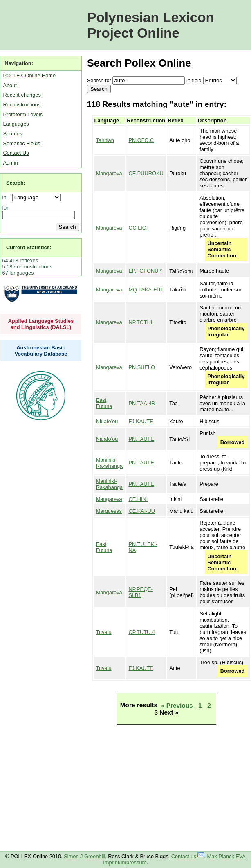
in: (7, 197)
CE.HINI (138, 499)
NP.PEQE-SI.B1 (141, 592)
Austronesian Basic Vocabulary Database (41, 351)
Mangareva (109, 173)
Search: (16, 183)
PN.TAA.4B (141, 403)
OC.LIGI (138, 228)
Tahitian (105, 140)
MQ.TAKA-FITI (146, 290)
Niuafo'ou (107, 421)
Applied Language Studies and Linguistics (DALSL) (41, 324)
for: (6, 208)
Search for (99, 80)
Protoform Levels (23, 114)
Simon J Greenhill (84, 856)
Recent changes (22, 95)
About (10, 85)
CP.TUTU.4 (141, 632)
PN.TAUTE (141, 439)
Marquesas (109, 511)
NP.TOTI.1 (140, 322)
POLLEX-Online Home (29, 76)
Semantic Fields (21, 143)
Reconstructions (22, 105)
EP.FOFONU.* (145, 271)
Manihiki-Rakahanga (109, 463)
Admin (10, 163)
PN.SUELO (142, 367)
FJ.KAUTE (141, 421)
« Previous (178, 705)
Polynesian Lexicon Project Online (151, 25)
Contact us (188, 856)
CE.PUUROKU (146, 173)
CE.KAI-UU (142, 511)
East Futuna (104, 403)
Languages (16, 124)
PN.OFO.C (141, 140)
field (196, 80)
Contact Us (16, 153)
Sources (12, 134)
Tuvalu (104, 632)
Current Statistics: (29, 247)
